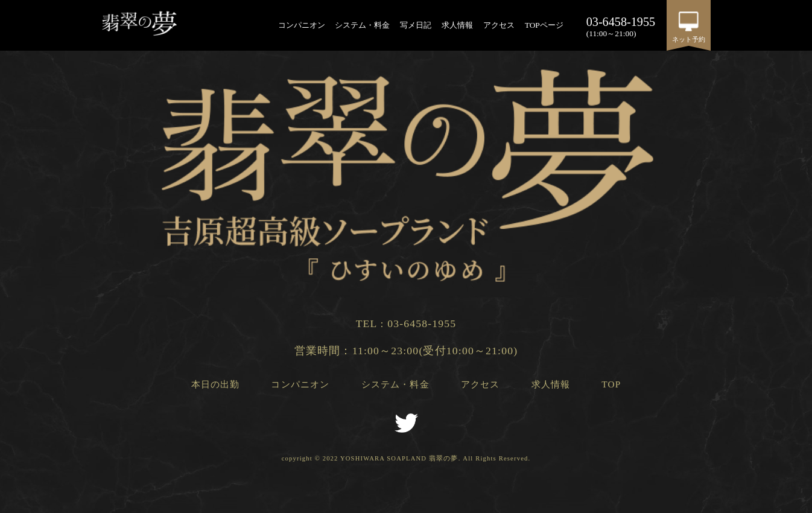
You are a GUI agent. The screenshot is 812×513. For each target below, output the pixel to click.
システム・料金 (362, 25)
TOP (611, 384)
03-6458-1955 (422, 323)
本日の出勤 (216, 384)
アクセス (499, 25)
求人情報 (457, 25)
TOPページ (544, 25)
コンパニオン (302, 25)
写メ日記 (416, 25)
